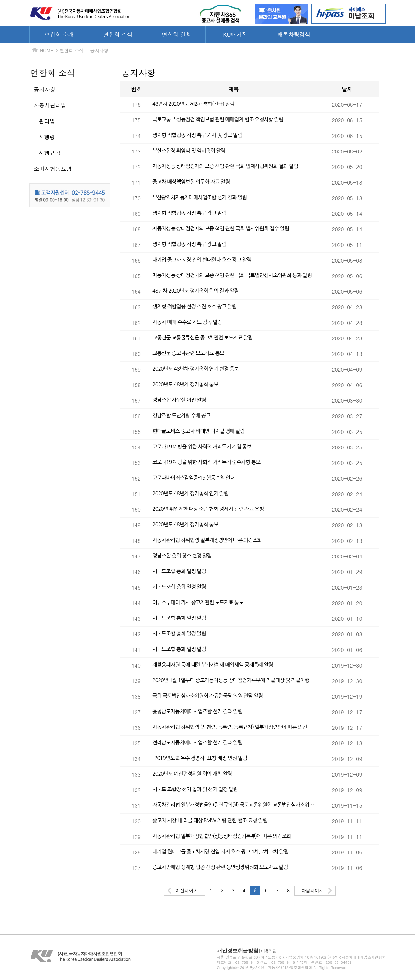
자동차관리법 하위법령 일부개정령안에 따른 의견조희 (207, 540)
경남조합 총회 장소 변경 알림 (182, 556)
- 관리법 (44, 121)
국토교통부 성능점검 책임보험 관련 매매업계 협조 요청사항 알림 (218, 119)
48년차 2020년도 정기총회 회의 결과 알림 (196, 291)
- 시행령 (44, 137)
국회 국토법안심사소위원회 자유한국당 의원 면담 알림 (207, 696)
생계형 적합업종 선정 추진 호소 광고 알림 (195, 306)
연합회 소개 (59, 34)
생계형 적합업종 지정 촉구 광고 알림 (189, 213)
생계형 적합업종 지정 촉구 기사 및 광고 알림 (197, 135)
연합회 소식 (118, 34)
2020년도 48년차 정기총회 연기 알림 (190, 493)
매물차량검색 (294, 34)
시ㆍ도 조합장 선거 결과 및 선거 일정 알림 (195, 789)
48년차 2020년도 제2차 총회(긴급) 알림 (193, 104)
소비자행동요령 (53, 169)
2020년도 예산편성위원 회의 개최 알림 (192, 774)
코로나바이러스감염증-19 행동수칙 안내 (194, 478)
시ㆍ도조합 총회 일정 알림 (179, 571)
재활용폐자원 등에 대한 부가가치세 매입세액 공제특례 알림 (213, 665)
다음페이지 (313, 890)
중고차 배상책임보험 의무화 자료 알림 (191, 182)
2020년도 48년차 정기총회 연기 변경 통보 (196, 369)
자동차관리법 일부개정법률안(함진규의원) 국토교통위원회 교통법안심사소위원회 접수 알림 (233, 805)
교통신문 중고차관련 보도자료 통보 (188, 353)
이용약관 (269, 951)
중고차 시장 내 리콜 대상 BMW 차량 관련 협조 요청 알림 (210, 820)
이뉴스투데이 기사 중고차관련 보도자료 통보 (198, 602)
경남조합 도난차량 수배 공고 (181, 415)
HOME (47, 50)
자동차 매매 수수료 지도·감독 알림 (187, 322)
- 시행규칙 (47, 153)
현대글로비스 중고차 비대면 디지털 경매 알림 (198, 431)
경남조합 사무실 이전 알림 (179, 400)
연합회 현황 (177, 34)
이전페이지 (187, 890)
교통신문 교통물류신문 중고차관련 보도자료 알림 (202, 337)
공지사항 (99, 50)
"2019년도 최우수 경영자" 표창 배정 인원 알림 (200, 758)
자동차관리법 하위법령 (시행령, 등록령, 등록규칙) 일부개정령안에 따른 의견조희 (233, 727)
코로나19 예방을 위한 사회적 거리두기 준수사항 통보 (206, 462)
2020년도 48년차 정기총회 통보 (185, 384)
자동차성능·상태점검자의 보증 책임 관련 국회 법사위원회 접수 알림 (221, 228)
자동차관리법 (50, 105)
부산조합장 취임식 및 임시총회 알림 (189, 151)
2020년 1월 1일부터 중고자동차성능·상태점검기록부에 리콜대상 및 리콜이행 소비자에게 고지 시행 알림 (233, 680)
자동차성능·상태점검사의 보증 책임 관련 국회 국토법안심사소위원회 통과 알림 (232, 275)
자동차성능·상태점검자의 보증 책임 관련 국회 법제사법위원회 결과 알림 (225, 166)
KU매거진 (235, 34)
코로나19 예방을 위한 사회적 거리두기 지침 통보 (202, 447)
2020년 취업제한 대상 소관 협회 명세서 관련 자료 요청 (208, 509)
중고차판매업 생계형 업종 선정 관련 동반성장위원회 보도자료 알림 (220, 867)
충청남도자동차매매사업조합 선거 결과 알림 (197, 711)
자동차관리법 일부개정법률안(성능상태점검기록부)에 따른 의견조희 (222, 836)
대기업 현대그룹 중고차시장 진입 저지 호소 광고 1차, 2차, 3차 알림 (220, 851)
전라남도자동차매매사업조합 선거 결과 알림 (197, 742)
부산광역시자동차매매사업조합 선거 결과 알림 (200, 197)
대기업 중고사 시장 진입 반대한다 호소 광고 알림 (202, 260)
